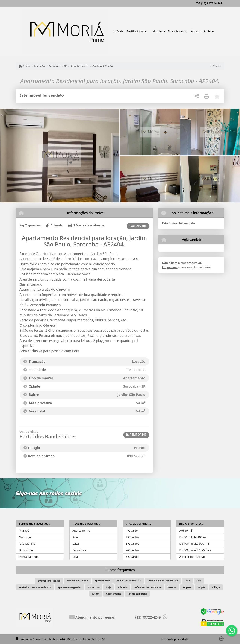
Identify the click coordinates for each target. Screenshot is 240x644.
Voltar (216, 66)
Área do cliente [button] (201, 31)
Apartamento (80, 66)
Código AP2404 (103, 66)
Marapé (24, 530)
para (49, 581)
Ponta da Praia (29, 557)
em (129, 581)
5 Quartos (132, 557)
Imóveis (118, 31)
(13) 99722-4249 (212, 3)
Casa (76, 543)
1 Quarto (132, 530)
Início (24, 66)
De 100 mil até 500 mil (194, 543)
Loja (75, 557)
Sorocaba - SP (58, 66)
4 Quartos (132, 550)
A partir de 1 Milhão (192, 557)
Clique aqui (170, 267)
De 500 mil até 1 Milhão (195, 550)
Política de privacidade (175, 639)
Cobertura (79, 550)
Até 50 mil (186, 530)
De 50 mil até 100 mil (193, 537)
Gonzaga (25, 537)
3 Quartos (132, 543)
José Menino (27, 543)
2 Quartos (132, 537)
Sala (75, 537)
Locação (39, 66)
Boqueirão (26, 550)
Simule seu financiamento (170, 31)
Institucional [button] (135, 31)
